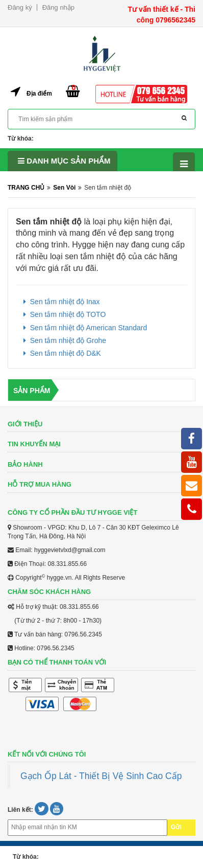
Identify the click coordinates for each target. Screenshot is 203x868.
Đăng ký (20, 7)
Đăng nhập (58, 7)
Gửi (176, 827)
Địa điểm (39, 94)
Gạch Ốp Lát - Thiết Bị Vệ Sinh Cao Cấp (101, 776)
